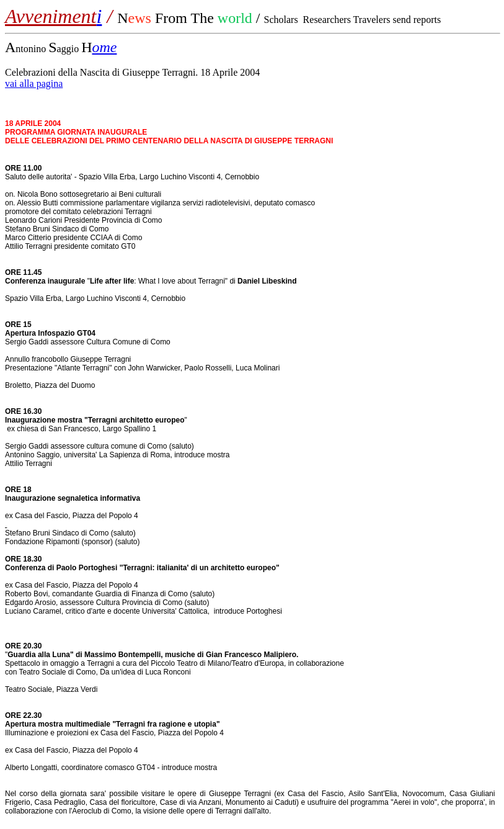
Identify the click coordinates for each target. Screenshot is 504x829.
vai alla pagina (34, 83)
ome (104, 47)
